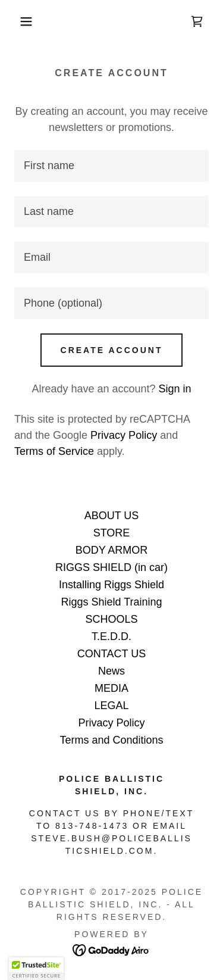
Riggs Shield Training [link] (111, 602)
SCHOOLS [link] (111, 619)
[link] (197, 21)
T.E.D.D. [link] (111, 636)
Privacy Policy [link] (124, 435)
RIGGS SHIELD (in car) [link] (111, 567)
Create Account (112, 350)
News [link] (111, 671)
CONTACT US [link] (111, 654)
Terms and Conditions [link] (111, 740)
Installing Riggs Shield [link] (111, 585)
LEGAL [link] (111, 706)
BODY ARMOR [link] (112, 550)
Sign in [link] (175, 389)
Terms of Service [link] (54, 451)
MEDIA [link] (111, 688)
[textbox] (111, 166)
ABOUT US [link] (112, 516)
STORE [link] (112, 533)
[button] (18, 21)
